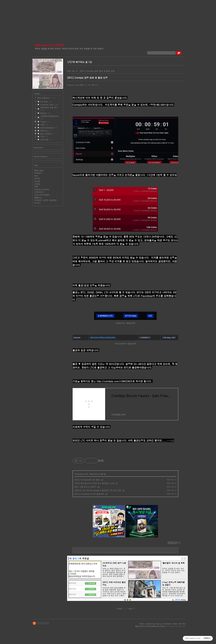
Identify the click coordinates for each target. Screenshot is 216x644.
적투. (37, 187)
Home (142, 624)
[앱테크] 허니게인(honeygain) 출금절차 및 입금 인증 (98, 490)
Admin (175, 624)
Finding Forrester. (42, 189)
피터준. (38, 181)
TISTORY (41, 623)
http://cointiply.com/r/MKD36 (113, 381)
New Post (182, 624)
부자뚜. (38, 178)
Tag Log (159, 624)
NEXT (131, 609)
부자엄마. (38, 173)
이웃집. (38, 184)
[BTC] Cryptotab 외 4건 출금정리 (89, 494)
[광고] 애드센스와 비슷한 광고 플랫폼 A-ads (94, 483)
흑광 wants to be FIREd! (49, 45)
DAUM (162, 626)
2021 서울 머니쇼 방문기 (85, 487)
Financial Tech (73, 85)
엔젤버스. (38, 197)
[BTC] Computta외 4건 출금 (87, 480)
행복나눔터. (39, 170)
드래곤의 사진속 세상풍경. (46, 200)
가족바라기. (39, 192)
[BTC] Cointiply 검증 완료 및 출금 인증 (97, 71)
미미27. (38, 203)
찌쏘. (37, 176)
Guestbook (167, 624)
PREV (120, 609)
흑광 (137, 626)
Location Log (150, 624)
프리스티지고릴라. (42, 195)
